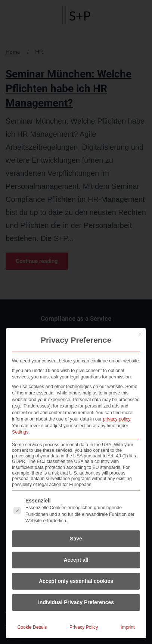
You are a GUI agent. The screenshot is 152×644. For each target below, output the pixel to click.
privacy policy (117, 419)
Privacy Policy (84, 627)
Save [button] (76, 539)
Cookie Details (32, 627)
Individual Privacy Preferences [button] (76, 602)
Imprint (128, 627)
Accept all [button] (76, 560)
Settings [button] (20, 432)
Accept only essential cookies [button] (76, 581)
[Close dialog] (140, 334)
